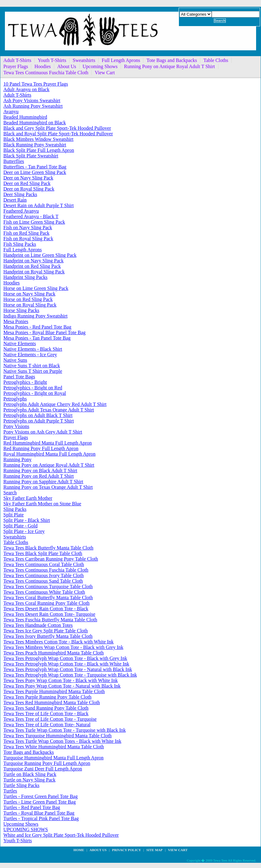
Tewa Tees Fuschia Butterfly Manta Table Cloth (50, 620)
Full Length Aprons (121, 60)
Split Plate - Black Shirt (27, 520)
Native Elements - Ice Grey (30, 355)
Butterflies (14, 161)
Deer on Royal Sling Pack (29, 189)
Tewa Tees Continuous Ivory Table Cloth (43, 575)
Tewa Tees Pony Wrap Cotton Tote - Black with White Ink (61, 680)
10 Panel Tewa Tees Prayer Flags (36, 84)
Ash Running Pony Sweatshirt (33, 106)
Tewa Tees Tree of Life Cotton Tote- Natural (47, 725)
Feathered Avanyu (21, 211)
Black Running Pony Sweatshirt (35, 145)
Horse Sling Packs (21, 310)
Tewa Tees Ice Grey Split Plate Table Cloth (46, 631)
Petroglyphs (15, 399)
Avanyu (11, 112)
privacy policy (127, 850)
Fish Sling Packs (20, 244)
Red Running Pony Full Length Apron (41, 448)
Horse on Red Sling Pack (28, 299)
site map (155, 850)
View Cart (105, 73)
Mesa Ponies (16, 321)
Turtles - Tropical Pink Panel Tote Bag (41, 818)
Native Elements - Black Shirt (33, 349)
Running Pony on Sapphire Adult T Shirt (43, 482)
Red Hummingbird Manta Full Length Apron (47, 443)
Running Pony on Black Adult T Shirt (40, 471)
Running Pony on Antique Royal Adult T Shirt (170, 66)
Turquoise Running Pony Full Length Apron (47, 763)
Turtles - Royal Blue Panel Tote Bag (39, 813)
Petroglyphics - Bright (25, 382)
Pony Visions (16, 426)
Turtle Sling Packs (21, 785)
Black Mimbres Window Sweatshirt (38, 139)
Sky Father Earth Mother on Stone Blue (42, 504)
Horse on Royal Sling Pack (30, 305)
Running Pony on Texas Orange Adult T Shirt (48, 487)
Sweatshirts (84, 60)
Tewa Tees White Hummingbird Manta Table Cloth (54, 747)
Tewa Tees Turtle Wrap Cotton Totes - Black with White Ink (62, 741)
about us (98, 850)
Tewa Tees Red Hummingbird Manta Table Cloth (52, 702)
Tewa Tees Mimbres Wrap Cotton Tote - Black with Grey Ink (63, 647)
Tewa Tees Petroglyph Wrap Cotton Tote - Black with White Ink (66, 664)
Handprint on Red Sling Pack (32, 266)
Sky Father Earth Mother (28, 498)
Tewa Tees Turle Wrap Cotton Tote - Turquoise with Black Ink (65, 730)
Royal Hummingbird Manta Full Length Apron (49, 454)
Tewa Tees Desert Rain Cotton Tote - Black (46, 609)
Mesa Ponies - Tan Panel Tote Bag (37, 338)
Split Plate (13, 515)
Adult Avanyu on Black (26, 89)
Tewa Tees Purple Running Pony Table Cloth (47, 697)
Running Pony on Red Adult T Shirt (39, 476)
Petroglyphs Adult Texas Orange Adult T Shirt (49, 410)
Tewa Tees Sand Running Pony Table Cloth (46, 708)
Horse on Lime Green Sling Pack (36, 288)
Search (10, 493)
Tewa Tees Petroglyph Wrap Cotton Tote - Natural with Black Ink (68, 669)
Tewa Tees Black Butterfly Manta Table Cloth (48, 548)
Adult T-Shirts (17, 60)
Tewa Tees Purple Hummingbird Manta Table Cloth (54, 691)
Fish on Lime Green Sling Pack (34, 222)
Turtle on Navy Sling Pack (29, 780)
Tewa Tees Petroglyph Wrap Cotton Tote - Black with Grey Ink (65, 658)
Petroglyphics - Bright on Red (33, 388)
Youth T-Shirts (52, 60)
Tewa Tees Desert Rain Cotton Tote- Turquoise (49, 614)
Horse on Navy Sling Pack (29, 294)
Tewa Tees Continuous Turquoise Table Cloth (48, 586)
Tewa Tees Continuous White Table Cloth (44, 592)
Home (79, 850)
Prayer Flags (16, 66)
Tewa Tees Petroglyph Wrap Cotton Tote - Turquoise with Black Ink (70, 675)
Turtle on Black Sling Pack (30, 774)
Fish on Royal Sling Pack (28, 239)
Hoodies (42, 66)
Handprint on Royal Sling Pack (34, 272)
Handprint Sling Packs (25, 277)
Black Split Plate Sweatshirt (31, 156)
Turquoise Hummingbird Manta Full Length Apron (53, 758)
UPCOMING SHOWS (26, 829)
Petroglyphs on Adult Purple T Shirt (39, 421)
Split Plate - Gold (21, 526)
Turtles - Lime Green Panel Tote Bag (40, 802)
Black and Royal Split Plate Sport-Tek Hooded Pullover (58, 134)
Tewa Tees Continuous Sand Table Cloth (43, 581)
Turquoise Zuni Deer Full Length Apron (43, 769)
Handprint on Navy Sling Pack (33, 261)
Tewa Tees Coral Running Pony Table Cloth (46, 603)
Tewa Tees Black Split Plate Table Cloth (43, 553)
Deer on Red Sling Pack (27, 183)
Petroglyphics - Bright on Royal (35, 393)
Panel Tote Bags (19, 377)
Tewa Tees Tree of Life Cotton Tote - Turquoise (50, 719)
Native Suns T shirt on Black (32, 366)
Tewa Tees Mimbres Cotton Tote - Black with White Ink (59, 642)
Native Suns (15, 360)
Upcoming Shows (100, 66)
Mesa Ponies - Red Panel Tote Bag (37, 327)
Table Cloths (216, 60)
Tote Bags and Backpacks (172, 60)
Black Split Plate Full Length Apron (39, 150)
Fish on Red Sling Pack (26, 233)
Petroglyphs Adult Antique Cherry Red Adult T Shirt (55, 404)
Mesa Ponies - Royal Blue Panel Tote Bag (44, 332)
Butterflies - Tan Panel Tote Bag (35, 167)
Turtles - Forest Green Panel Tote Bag (40, 796)
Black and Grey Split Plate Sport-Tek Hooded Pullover (57, 128)
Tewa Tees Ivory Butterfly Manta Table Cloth (48, 636)
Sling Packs (15, 509)
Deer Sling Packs (20, 194)
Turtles (10, 791)
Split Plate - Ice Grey (24, 531)
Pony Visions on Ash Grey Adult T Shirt (43, 432)
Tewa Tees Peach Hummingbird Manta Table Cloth (54, 653)
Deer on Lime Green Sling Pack (35, 172)
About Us (67, 66)
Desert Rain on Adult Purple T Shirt (39, 205)
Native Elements (20, 343)
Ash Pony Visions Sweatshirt (32, 100)
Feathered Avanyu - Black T (31, 216)
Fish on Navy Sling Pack (28, 228)
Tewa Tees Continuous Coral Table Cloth (44, 564)
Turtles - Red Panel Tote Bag (32, 807)
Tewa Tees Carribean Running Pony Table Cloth (51, 559)
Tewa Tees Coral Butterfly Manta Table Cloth (48, 598)
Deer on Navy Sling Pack (28, 178)
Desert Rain (15, 200)
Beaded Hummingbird (25, 117)
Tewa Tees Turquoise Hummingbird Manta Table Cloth (57, 736)
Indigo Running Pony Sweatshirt (35, 316)
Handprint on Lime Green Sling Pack (40, 255)
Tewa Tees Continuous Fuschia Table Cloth (46, 73)
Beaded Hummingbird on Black (35, 123)
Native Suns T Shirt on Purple (33, 371)
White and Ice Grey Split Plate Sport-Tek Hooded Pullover (61, 835)
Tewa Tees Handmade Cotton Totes (38, 625)
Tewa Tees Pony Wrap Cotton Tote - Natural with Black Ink (62, 686)
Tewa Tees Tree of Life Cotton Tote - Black (46, 714)
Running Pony (17, 459)
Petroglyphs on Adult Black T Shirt (38, 415)
